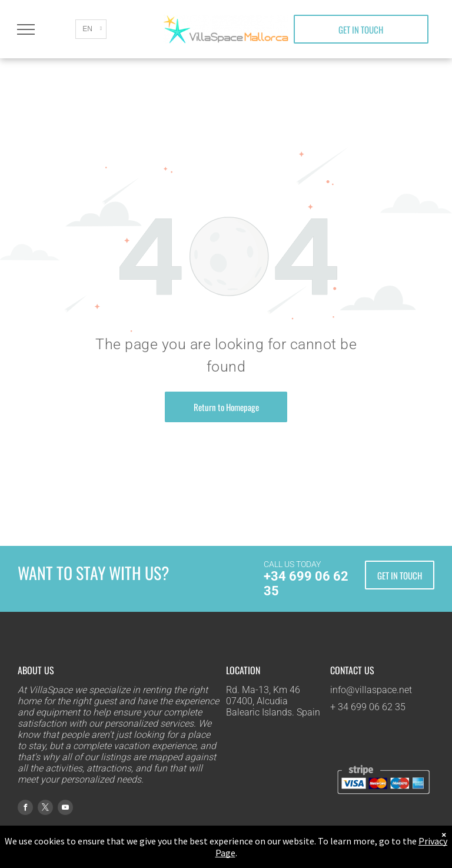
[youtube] (65, 809)
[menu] (26, 29)
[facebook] (25, 809)
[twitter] (45, 809)
